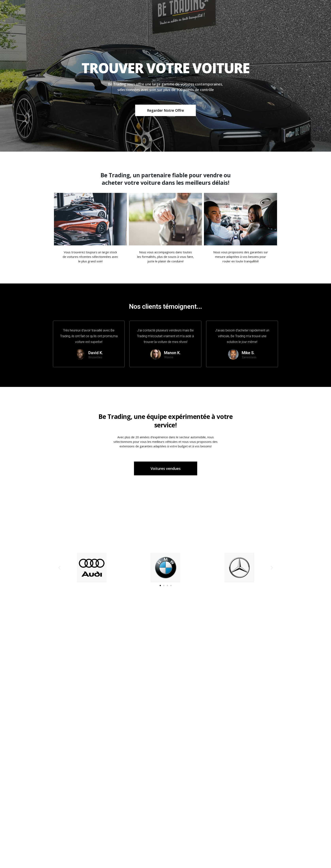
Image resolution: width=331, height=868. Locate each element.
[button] (160, 586)
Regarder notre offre (165, 112)
